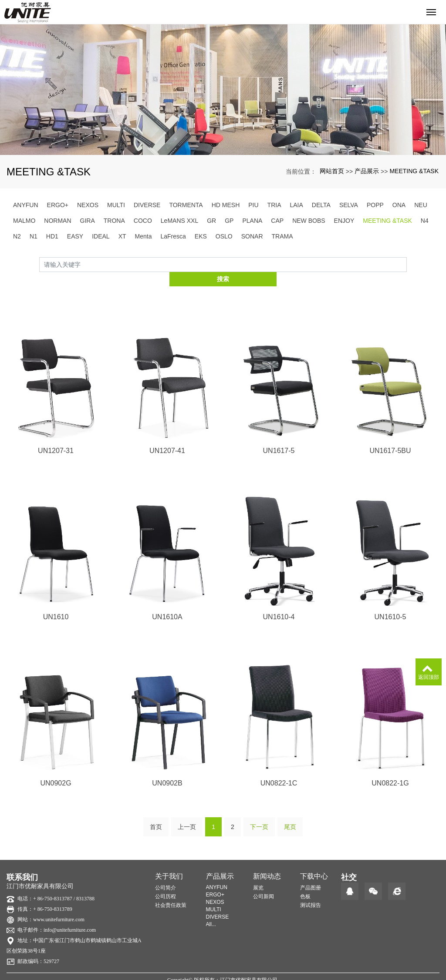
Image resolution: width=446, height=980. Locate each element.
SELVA (349, 205)
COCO (143, 221)
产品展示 (367, 171)
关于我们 (169, 861)
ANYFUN (26, 205)
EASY (75, 236)
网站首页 (332, 171)
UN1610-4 (279, 602)
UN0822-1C (279, 769)
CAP (277, 221)
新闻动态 (267, 861)
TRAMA (282, 236)
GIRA (88, 221)
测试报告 (311, 890)
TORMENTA (186, 205)
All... (211, 910)
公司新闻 (264, 882)
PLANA (252, 221)
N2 (17, 236)
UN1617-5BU (390, 436)
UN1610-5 (390, 602)
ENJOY (344, 221)
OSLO (224, 236)
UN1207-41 (167, 436)
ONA (399, 205)
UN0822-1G (390, 769)
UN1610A (167, 602)
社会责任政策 (171, 890)
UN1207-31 (56, 436)
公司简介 (166, 873)
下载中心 (314, 861)
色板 (305, 882)
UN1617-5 (279, 436)
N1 (34, 236)
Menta (144, 236)
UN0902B (167, 769)
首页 (156, 812)
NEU (421, 205)
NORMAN (57, 221)
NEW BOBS (309, 221)
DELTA (321, 205)
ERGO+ (58, 205)
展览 (258, 873)
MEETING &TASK (414, 171)
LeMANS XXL (179, 221)
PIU (253, 205)
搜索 (407, 264)
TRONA (114, 221)
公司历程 (166, 882)
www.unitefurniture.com (59, 905)
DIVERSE (147, 205)
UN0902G (56, 769)
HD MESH (226, 205)
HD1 (52, 236)
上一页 (187, 812)
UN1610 (56, 602)
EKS (201, 236)
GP (229, 221)
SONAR (252, 236)
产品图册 (311, 873)
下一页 (259, 812)
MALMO (24, 221)
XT (122, 236)
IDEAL (101, 236)
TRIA (274, 205)
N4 (425, 221)
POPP (375, 205)
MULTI (116, 205)
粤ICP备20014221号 (223, 973)
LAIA (296, 205)
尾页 (290, 812)
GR (211, 221)
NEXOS (88, 205)
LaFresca (173, 236)
